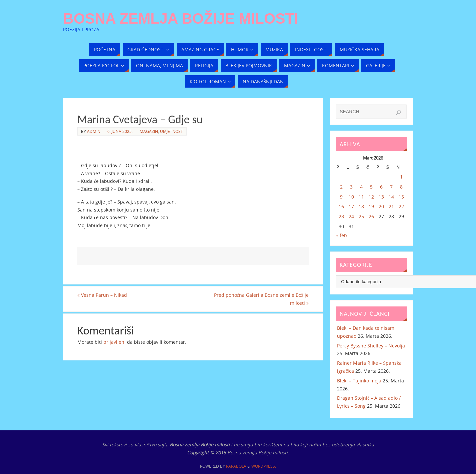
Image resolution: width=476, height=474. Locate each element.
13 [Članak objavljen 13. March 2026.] (381, 197)
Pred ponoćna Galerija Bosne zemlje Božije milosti (261, 299)
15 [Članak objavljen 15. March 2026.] (401, 197)
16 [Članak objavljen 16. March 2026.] (341, 206)
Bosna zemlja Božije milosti (181, 19)
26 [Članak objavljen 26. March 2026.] (371, 216)
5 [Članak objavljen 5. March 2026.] (371, 187)
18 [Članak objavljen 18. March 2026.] (361, 206)
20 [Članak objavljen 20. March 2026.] (381, 206)
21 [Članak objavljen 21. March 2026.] (391, 206)
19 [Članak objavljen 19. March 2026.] (371, 206)
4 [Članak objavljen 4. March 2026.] (361, 187)
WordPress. (264, 466)
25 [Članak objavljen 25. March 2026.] (361, 216)
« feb (341, 235)
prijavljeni (114, 342)
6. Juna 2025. (120, 131)
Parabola (236, 466)
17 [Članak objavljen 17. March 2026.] (351, 206)
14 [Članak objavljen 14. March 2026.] (391, 197)
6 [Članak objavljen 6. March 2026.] (381, 187)
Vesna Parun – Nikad (102, 295)
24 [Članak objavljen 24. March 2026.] (351, 216)
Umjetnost (171, 131)
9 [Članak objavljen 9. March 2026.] (341, 197)
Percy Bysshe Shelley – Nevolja (371, 346)
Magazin (149, 131)
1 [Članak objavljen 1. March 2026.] (401, 177)
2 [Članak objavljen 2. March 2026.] (341, 187)
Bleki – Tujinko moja (359, 381)
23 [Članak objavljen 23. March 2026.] (341, 216)
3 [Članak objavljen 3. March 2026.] (351, 187)
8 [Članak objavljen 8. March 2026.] (401, 187)
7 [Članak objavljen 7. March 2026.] (391, 187)
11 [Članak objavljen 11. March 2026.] (361, 197)
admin (94, 131)
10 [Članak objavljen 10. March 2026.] (351, 197)
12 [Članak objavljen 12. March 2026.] (371, 197)
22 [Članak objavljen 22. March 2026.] (401, 206)
